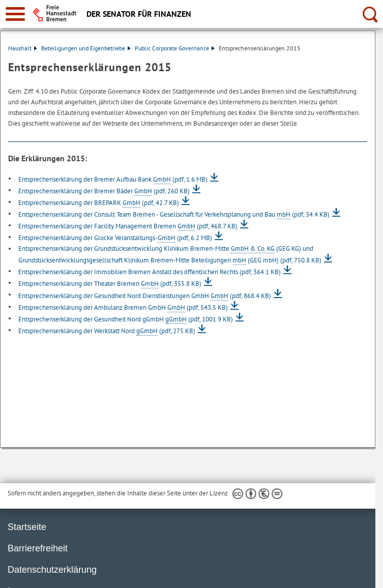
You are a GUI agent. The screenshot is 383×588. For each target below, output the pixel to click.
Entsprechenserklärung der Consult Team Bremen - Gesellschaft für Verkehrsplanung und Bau (174, 214)
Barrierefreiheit (38, 548)
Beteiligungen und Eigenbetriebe (86, 48)
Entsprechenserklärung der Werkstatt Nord (107, 331)
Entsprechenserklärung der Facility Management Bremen (128, 226)
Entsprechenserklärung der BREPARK (99, 203)
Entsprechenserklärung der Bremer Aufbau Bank (113, 179)
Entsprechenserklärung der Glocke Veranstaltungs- (115, 238)
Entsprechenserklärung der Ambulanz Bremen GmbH (123, 307)
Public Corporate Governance (175, 48)
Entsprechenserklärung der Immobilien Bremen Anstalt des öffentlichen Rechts (150, 272)
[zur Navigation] (15, 14)
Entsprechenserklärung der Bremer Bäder (104, 191)
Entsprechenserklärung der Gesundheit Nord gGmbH (126, 319)
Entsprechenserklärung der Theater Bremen (110, 284)
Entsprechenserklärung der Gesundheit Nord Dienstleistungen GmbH (145, 296)
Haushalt (23, 48)
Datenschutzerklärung (52, 570)
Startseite (27, 527)
